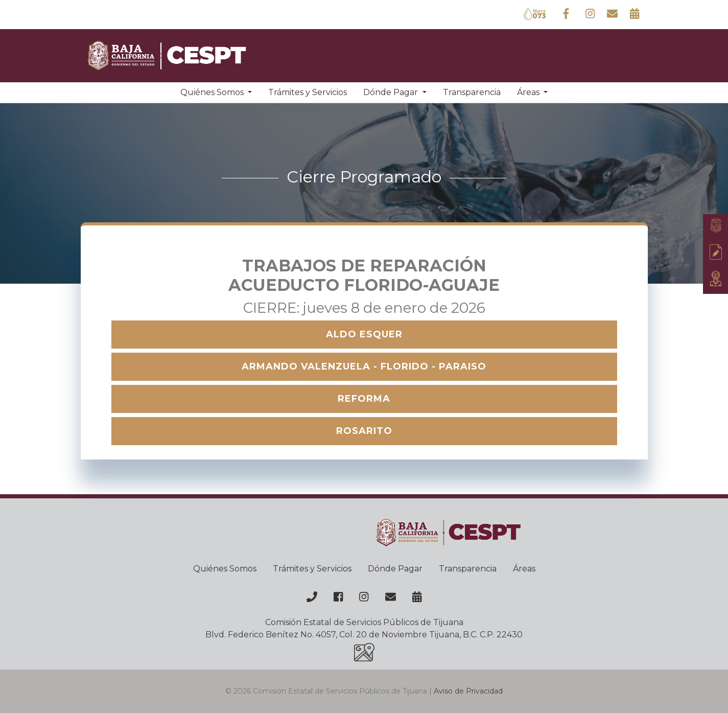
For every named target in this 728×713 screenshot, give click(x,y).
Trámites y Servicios (308, 92)
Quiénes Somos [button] (213, 92)
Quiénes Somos (225, 569)
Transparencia (472, 92)
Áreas (524, 569)
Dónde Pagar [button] (392, 92)
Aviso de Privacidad (468, 691)
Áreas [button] (529, 92)
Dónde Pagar (395, 569)
